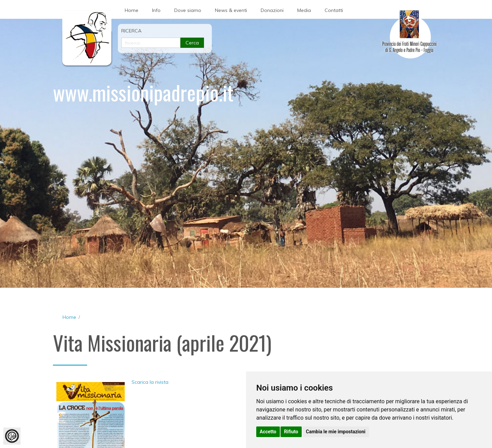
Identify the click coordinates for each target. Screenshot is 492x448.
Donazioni (272, 10)
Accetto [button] (268, 432)
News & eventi (231, 10)
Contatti (334, 10)
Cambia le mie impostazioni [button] (336, 432)
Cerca (192, 43)
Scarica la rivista (150, 382)
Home (132, 10)
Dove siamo (188, 10)
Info (156, 10)
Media (304, 10)
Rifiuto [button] (291, 432)
